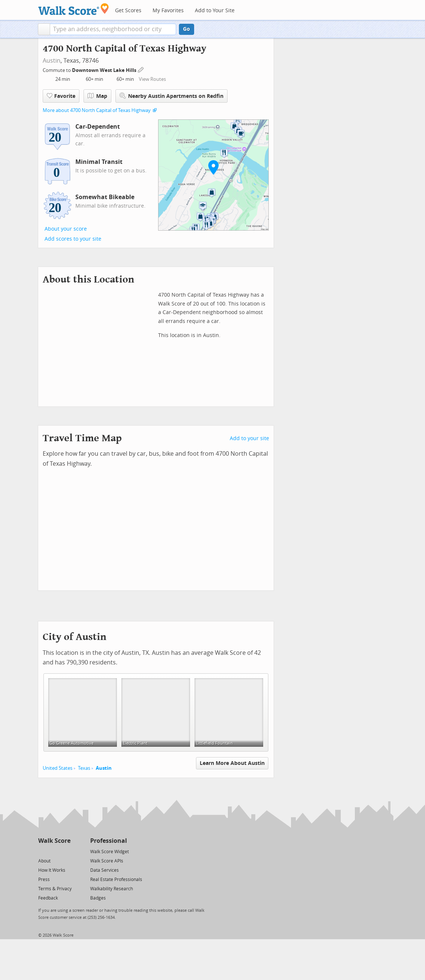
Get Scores (128, 11)
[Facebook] (54, 851)
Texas (84, 768)
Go (187, 29)
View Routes (152, 79)
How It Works (52, 870)
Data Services (104, 870)
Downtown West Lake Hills (105, 70)
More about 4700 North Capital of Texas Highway (97, 110)
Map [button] (97, 96)
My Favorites (168, 11)
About (44, 861)
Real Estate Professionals (116, 880)
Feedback (48, 898)
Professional (109, 841)
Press (44, 880)
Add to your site (249, 438)
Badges (98, 898)
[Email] (66, 851)
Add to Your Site (215, 11)
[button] (44, 29)
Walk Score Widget (109, 852)
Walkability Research (112, 889)
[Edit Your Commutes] (141, 69)
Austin (52, 61)
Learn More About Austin (232, 763)
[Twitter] (42, 851)
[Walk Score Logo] (74, 9)
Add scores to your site (73, 239)
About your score (66, 229)
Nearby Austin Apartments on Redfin (171, 96)
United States (58, 768)
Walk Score (54, 841)
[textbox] (113, 29)
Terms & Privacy (55, 889)
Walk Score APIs (107, 861)
